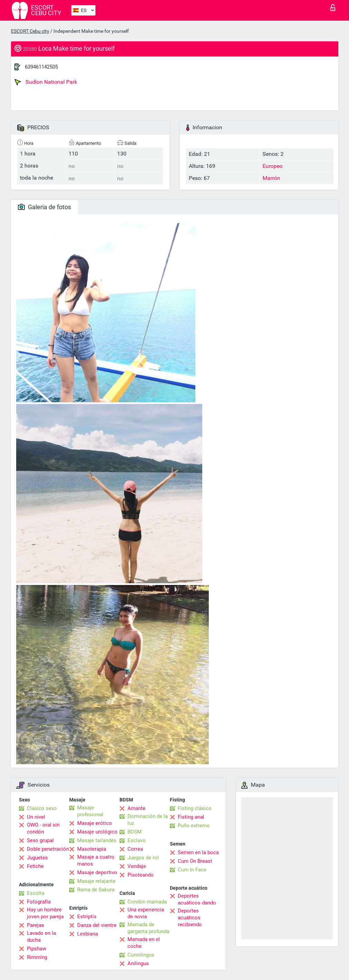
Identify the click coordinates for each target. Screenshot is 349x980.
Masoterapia (92, 849)
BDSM (135, 832)
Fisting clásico (195, 808)
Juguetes (37, 858)
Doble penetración (48, 849)
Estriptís (87, 917)
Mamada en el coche (144, 943)
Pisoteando (141, 875)
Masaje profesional (90, 811)
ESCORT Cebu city (30, 31)
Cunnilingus (141, 955)
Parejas (35, 925)
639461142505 (41, 67)
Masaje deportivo (97, 872)
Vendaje (137, 866)
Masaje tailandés (97, 840)
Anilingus (138, 963)
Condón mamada (147, 902)
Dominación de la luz (148, 820)
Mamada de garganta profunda (148, 928)
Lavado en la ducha (41, 937)
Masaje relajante (96, 881)
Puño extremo (194, 826)
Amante (136, 808)
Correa (135, 849)
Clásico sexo (42, 808)
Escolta (36, 893)
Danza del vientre (97, 925)
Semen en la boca (198, 852)
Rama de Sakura (96, 890)
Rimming (37, 957)
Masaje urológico (97, 832)
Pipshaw (37, 949)
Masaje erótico (95, 823)
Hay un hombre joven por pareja (45, 913)
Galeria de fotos (44, 207)
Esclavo (137, 840)
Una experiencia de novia (146, 913)
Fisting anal (191, 817)
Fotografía (39, 902)
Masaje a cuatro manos (96, 860)
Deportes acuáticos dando (197, 899)
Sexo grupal (40, 840)
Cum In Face (192, 870)
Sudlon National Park (46, 82)
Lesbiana (88, 934)
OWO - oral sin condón (43, 828)
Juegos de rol (143, 858)
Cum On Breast (195, 861)
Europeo (273, 166)
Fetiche (35, 866)
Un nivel (36, 817)
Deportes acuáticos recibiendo (190, 918)
